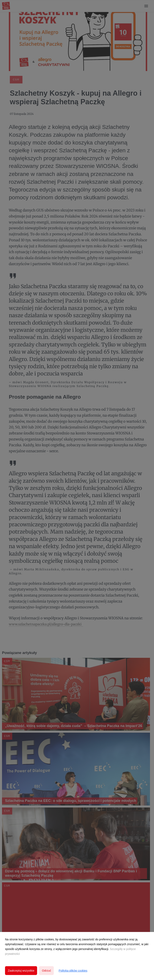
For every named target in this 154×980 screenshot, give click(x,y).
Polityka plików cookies (73, 971)
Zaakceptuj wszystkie (21, 971)
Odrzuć (46, 971)
